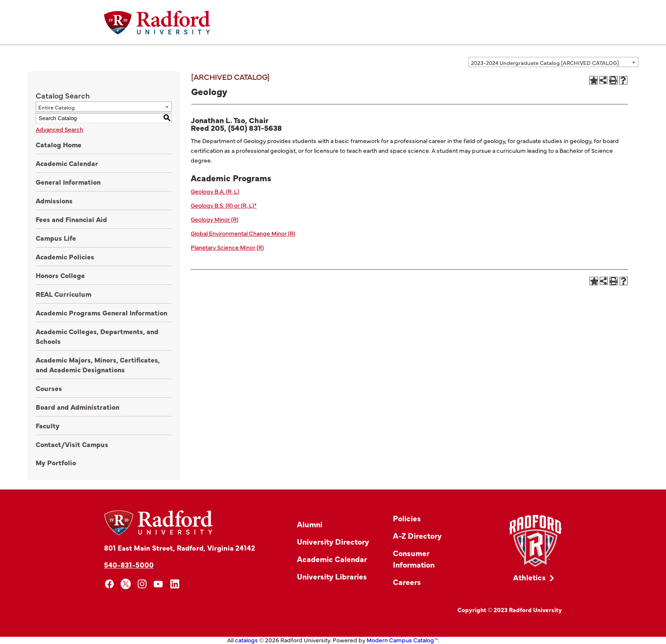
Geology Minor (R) (214, 219)
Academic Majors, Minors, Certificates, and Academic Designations (98, 364)
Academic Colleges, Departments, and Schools (97, 336)
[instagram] (142, 584)
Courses (49, 388)
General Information (68, 182)
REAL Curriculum (63, 294)
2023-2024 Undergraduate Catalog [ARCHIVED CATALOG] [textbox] (545, 62)
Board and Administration (78, 407)
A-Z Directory (417, 536)
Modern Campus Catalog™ (402, 640)
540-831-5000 (129, 564)
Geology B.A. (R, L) (215, 191)
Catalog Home (59, 144)
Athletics (529, 577)
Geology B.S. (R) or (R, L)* (224, 205)
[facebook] (109, 584)
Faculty (48, 425)
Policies (407, 518)
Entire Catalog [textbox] (56, 107)
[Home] (157, 22)
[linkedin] (175, 584)
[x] (126, 584)
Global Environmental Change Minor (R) (243, 233)
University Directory (333, 541)
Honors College (60, 275)
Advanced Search (59, 129)
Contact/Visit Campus (72, 444)
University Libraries (332, 576)
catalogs (246, 640)
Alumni (310, 524)
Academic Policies (65, 256)
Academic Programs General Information (102, 312)
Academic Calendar (67, 163)
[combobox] (553, 62)
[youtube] (159, 584)
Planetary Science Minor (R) (227, 247)
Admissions (54, 200)
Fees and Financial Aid (71, 219)
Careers (407, 582)
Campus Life (56, 238)
